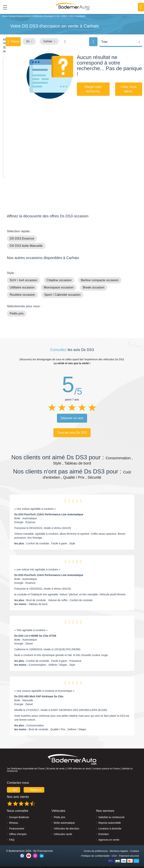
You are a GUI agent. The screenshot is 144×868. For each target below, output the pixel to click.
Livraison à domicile (110, 825)
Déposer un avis (72, 415)
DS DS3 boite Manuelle (26, 243)
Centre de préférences (96, 848)
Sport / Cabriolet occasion (62, 292)
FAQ (12, 837)
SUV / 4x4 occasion (23, 277)
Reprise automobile (110, 820)
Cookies (135, 848)
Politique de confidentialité (95, 852)
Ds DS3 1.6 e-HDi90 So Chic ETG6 (35, 633)
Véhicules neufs (63, 831)
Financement (17, 825)
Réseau (14, 820)
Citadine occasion (59, 277)
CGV (114, 852)
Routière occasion (22, 292)
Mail (13, 786)
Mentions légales (119, 848)
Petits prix (17, 310)
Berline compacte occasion (100, 277)
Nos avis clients (18, 793)
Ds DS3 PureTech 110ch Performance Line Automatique (49, 511)
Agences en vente (109, 837)
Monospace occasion (59, 284)
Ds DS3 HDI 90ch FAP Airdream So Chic (39, 693)
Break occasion (94, 284)
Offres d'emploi (18, 831)
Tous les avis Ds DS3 (72, 429)
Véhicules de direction (67, 825)
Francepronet (45, 848)
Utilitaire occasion (22, 284)
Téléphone (34, 786)
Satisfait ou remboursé (111, 814)
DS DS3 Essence (22, 235)
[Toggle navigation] (4, 7)
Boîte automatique (64, 820)
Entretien (104, 831)
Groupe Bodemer (19, 814)
